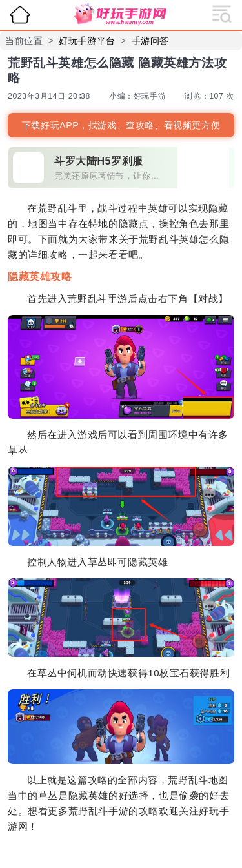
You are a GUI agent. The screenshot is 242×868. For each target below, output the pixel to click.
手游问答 (150, 41)
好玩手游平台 (87, 41)
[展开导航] (222, 13)
